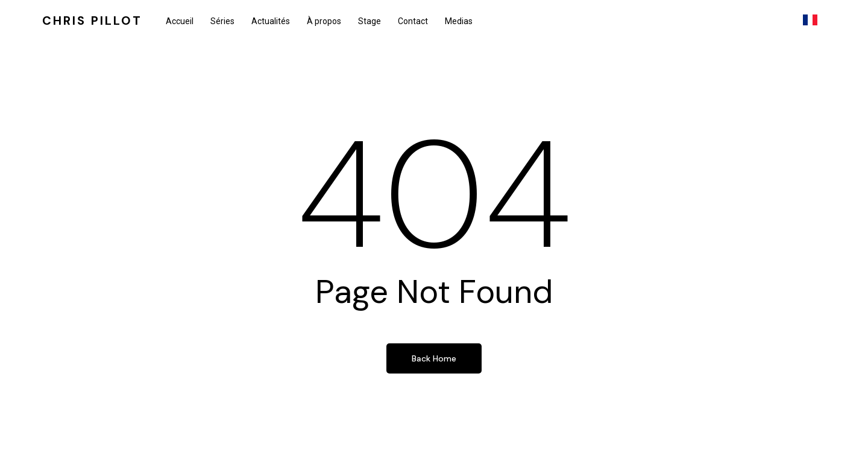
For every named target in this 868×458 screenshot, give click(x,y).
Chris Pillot (92, 21)
